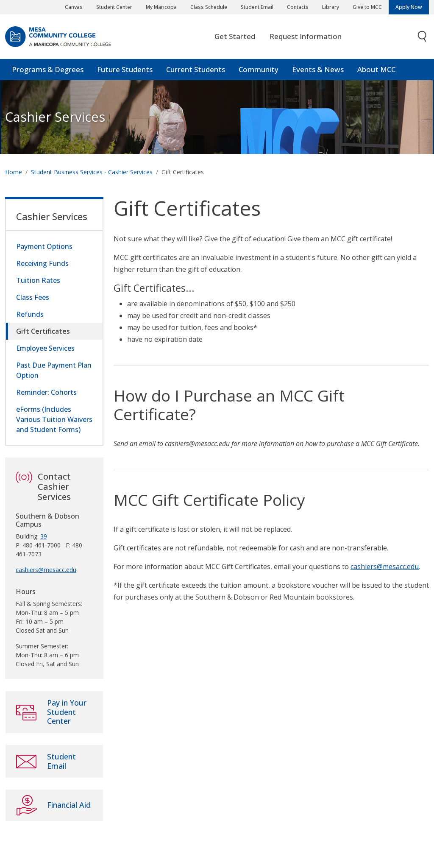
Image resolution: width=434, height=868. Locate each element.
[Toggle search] (423, 37)
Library (331, 7)
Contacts (298, 7)
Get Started (235, 37)
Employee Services (45, 349)
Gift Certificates (43, 332)
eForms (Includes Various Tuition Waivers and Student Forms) (54, 420)
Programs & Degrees (48, 70)
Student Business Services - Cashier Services (92, 172)
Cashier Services (55, 117)
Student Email (257, 7)
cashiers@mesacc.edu (385, 567)
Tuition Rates (38, 281)
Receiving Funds (42, 264)
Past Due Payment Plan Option (54, 371)
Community (259, 70)
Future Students (125, 70)
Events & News (318, 70)
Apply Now (409, 7)
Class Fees (33, 298)
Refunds (30, 315)
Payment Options (44, 247)
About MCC (376, 70)
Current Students (196, 70)
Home (14, 172)
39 (44, 537)
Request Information (306, 37)
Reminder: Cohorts (46, 393)
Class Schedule (209, 7)
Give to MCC (367, 7)
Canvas (74, 7)
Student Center (114, 7)
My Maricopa (161, 7)
